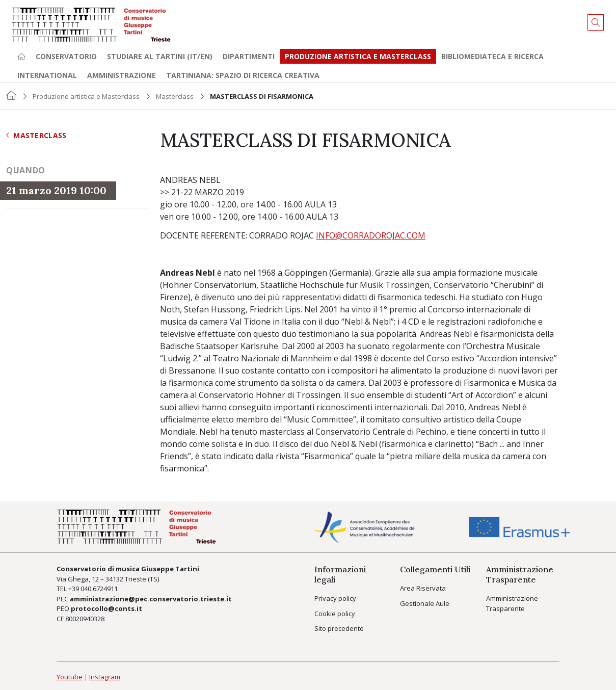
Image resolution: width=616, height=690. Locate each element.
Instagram (105, 677)
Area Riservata (423, 588)
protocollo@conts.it (106, 608)
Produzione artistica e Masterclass (358, 56)
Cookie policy (335, 614)
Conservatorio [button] (66, 56)
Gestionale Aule (425, 603)
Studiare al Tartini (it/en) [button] (160, 56)
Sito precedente (339, 628)
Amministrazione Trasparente (512, 603)
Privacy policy (335, 598)
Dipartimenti (249, 56)
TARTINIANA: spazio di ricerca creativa (243, 75)
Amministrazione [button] (122, 75)
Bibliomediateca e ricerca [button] (492, 56)
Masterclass (175, 96)
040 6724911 (99, 589)
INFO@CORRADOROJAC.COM (371, 235)
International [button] (47, 75)
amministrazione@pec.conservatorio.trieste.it (151, 599)
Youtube (70, 677)
